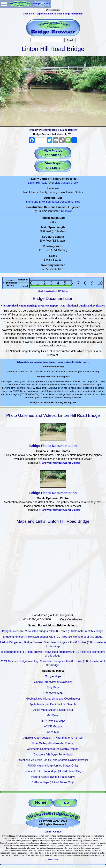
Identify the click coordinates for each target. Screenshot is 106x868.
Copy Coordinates (71, 619)
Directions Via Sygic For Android (53, 755)
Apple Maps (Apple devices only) (53, 710)
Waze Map (53, 732)
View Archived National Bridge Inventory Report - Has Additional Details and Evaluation (53, 306)
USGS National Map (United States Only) (53, 766)
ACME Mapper (53, 726)
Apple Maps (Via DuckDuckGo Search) (53, 704)
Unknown (67, 211)
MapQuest (53, 715)
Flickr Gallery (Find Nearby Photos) (53, 743)
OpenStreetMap (53, 693)
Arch (69, 202)
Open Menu (4, 4)
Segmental (52, 202)
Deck (63, 202)
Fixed (77, 202)
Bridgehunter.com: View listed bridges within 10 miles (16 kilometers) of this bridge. (53, 637)
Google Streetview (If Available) (53, 682)
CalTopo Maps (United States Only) (53, 782)
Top (65, 802)
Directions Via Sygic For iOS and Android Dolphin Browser (53, 760)
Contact (58, 832)
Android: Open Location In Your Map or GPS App (53, 738)
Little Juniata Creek (66, 183)
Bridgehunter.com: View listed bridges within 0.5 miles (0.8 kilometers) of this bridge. (53, 631)
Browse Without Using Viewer (61, 463)
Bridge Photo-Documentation (53, 446)
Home (41, 802)
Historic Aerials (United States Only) (53, 777)
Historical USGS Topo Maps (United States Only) (53, 771)
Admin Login (53, 859)
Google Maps (53, 676)
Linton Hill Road (38, 183)
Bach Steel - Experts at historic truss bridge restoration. (53, 14)
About (47, 832)
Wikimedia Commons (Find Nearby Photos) (53, 749)
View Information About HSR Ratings (53, 291)
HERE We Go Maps (53, 721)
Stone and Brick (35, 202)
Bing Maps (53, 687)
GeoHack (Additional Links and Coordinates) (53, 699)
